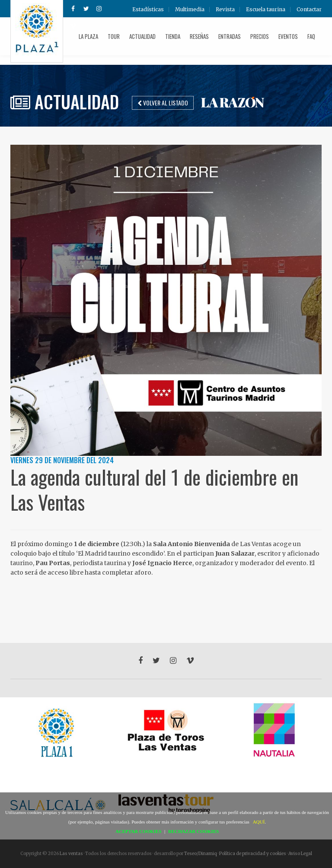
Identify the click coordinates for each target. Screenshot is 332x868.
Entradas (230, 36)
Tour (114, 36)
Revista (225, 10)
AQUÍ (259, 822)
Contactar (309, 10)
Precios (260, 36)
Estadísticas (148, 10)
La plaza (88, 36)
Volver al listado (163, 103)
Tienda (173, 36)
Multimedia (190, 10)
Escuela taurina (266, 10)
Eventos (288, 36)
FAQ (311, 36)
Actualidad (142, 36)
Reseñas (199, 36)
